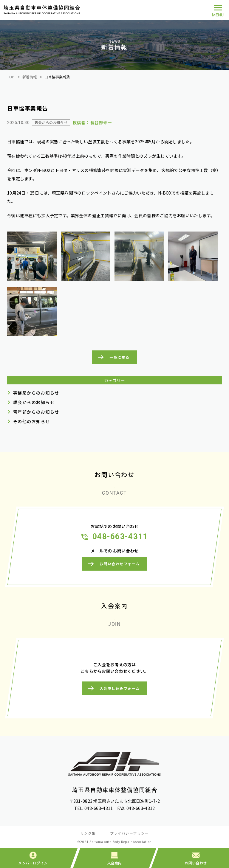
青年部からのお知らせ (36, 412)
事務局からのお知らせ (36, 393)
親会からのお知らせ (34, 402)
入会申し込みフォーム (120, 688)
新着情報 (30, 77)
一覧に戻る (119, 357)
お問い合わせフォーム (120, 564)
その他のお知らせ (32, 421)
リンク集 (88, 833)
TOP (11, 77)
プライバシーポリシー (129, 833)
